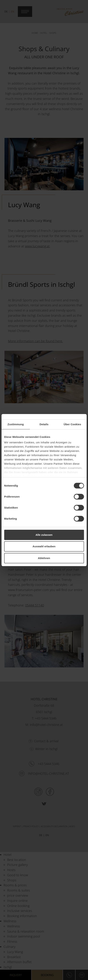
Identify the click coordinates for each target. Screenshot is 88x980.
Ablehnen (44, 558)
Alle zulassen (44, 535)
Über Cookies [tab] (72, 424)
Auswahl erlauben (44, 546)
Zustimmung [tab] (16, 424)
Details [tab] (44, 424)
